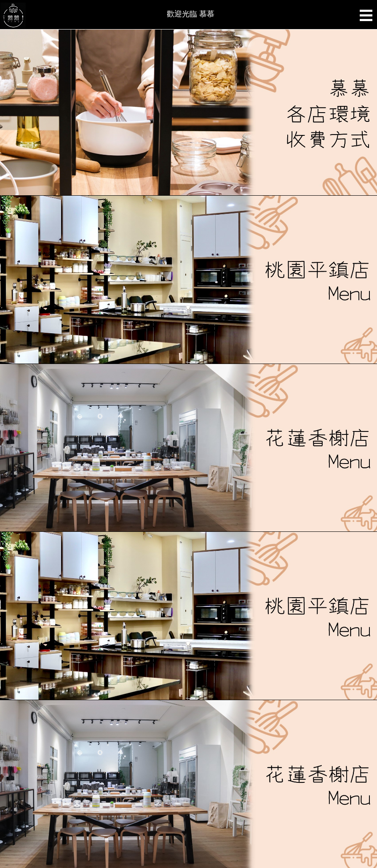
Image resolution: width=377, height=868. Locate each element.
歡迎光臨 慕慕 (190, 14)
